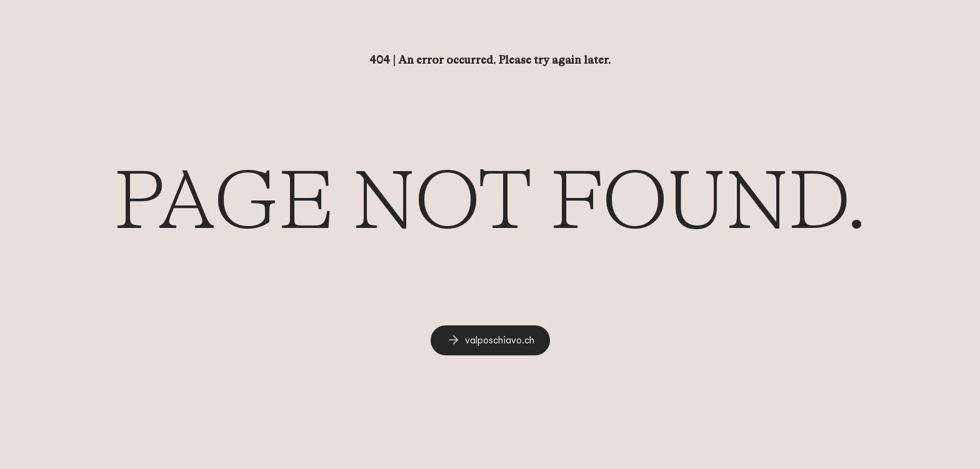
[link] (490, 340)
